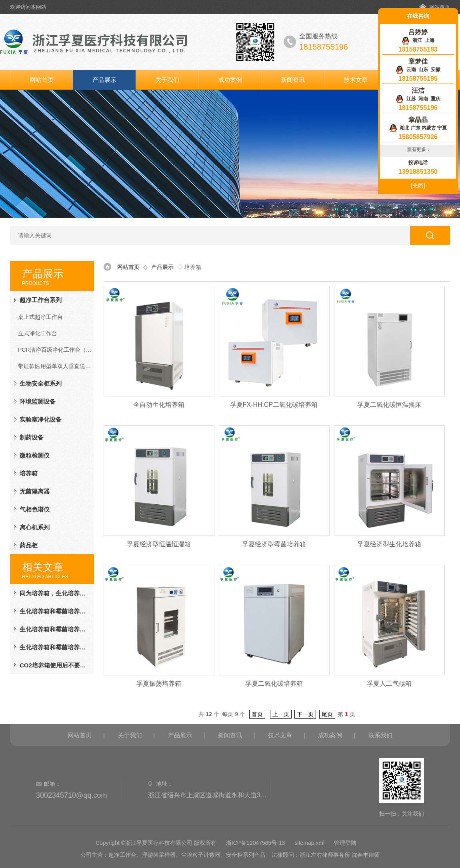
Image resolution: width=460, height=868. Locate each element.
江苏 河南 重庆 (418, 99)
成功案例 (230, 80)
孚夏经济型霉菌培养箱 (274, 544)
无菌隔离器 (35, 491)
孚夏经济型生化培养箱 (389, 544)
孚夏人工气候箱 (389, 684)
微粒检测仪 (35, 455)
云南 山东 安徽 (418, 70)
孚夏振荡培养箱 (159, 684)
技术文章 (356, 80)
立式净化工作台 (38, 333)
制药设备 (32, 437)
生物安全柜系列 (41, 383)
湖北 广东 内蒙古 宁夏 (418, 128)
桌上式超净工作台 (40, 317)
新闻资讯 (293, 80)
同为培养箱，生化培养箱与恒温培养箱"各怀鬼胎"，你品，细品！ (54, 593)
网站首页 (440, 7)
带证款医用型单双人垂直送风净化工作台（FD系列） (56, 366)
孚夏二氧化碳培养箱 (274, 684)
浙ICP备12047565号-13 (256, 843)
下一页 (305, 714)
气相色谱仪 (35, 509)
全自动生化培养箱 (159, 405)
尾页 (327, 714)
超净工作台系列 (41, 300)
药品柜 (29, 545)
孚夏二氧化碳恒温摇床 (389, 405)
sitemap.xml (310, 843)
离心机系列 (35, 527)
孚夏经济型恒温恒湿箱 (159, 544)
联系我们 (380, 735)
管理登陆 (345, 843)
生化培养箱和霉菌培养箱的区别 (54, 611)
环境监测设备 (38, 401)
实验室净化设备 (41, 419)
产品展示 (104, 80)
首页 (257, 714)
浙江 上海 (418, 40)
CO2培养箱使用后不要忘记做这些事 (54, 665)
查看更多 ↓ (418, 149)
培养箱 (29, 473)
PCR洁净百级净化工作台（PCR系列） (56, 350)
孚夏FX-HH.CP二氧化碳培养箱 (274, 405)
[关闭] (418, 185)
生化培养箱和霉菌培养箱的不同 (54, 629)
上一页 (281, 714)
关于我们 (167, 80)
